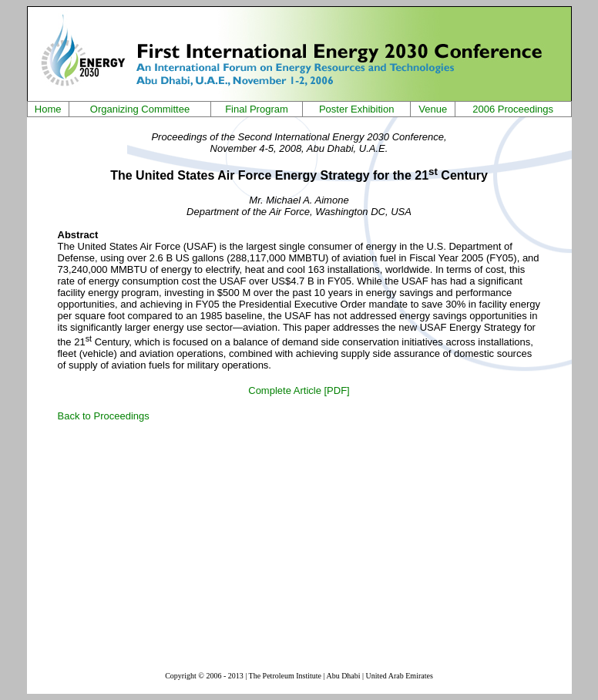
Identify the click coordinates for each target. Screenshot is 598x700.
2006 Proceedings (513, 109)
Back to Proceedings (104, 416)
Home (48, 109)
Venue (433, 109)
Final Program (257, 109)
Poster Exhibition (357, 109)
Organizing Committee (140, 109)
